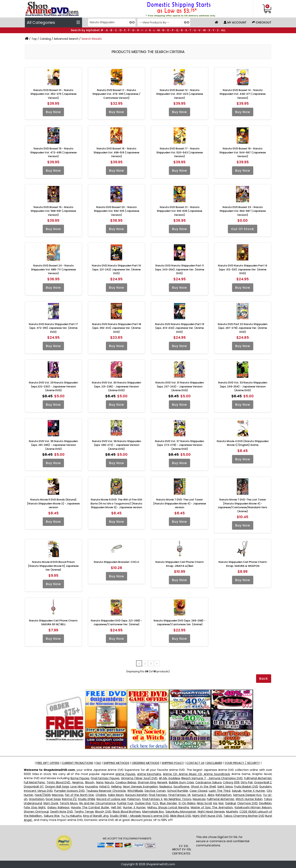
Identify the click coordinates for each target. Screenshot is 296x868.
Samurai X (199, 795)
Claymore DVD (247, 803)
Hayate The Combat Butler (90, 807)
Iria (215, 803)
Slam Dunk (51, 803)
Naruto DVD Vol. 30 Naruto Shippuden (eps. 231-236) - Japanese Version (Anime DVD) (116, 386)
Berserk (162, 782)
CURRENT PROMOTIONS (77, 763)
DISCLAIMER (214, 763)
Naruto (109, 782)
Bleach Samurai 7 (194, 778)
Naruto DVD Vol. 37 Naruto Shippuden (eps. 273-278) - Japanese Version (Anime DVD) (179, 445)
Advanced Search (66, 39)
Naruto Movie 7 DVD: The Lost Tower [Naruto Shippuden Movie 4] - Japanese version (180, 503)
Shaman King (147, 782)
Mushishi (232, 812)
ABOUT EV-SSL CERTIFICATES (182, 851)
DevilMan (265, 803)
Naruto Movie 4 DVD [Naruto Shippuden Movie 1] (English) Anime (243, 443)
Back (264, 679)
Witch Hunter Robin (249, 799)
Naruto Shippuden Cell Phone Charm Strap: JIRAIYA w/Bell (179, 564)
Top (34, 39)
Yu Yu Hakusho (71, 816)
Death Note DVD (62, 812)
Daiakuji (231, 803)
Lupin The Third (220, 791)
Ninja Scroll (204, 803)
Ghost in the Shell (203, 787)
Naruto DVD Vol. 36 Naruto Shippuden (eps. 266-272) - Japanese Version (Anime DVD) (117, 445)
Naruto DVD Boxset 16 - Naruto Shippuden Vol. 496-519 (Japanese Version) (116, 152)
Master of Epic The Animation (212, 807)
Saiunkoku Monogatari (181, 812)
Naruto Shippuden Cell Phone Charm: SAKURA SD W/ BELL (53, 623)
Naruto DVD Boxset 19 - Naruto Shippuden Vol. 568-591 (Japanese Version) (53, 211)
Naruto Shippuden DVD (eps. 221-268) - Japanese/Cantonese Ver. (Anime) (116, 623)
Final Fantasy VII (179, 795)
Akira (211, 795)
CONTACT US (195, 763)
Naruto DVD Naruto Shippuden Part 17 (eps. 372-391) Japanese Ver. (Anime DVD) (53, 328)
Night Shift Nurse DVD (207, 816)
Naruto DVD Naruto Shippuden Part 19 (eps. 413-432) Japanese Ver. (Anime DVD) (179, 328)
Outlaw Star (143, 803)
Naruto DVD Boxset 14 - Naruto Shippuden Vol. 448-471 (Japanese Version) (243, 94)
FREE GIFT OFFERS (48, 763)
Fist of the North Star (80, 795)
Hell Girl (116, 807)
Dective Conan (155, 791)
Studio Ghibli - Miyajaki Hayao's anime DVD (139, 816)
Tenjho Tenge (84, 812)
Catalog (45, 39)
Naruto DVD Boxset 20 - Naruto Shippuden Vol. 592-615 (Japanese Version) (117, 211)
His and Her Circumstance (97, 803)
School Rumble (178, 791)
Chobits (101, 795)
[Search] (111, 22)
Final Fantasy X (152, 799)
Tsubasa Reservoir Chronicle (106, 791)
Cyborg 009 (231, 782)
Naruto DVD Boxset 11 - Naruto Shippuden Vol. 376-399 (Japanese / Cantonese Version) (116, 94)
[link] (184, 836)
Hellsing (116, 787)
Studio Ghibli (86, 799)
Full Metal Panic (34, 782)
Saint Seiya (225, 787)
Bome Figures (80, 778)
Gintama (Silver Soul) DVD (139, 778)
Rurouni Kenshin (136, 795)
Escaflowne (181, 787)
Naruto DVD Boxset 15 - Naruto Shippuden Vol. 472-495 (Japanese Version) (53, 152)
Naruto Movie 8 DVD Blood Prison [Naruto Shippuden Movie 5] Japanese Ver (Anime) (53, 566)
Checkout (262, 22)
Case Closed (198, 791)
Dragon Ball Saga (57, 787)
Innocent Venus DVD (38, 791)
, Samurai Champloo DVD (225, 778)
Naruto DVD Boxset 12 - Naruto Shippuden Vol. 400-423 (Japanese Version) (180, 94)
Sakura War (52, 816)
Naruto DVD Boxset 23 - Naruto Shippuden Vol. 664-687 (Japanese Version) (243, 211)
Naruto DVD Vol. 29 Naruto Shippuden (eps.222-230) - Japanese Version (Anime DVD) (53, 386)
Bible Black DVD (181, 816)
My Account (235, 22)
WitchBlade (135, 791)
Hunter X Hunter (254, 791)
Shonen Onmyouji (36, 812)
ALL (223, 30)
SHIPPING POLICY (173, 763)
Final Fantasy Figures (105, 778)
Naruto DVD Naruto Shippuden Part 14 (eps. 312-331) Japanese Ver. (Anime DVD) (243, 269)
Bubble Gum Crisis (181, 782)
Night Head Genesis (211, 812)
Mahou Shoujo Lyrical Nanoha (168, 807)
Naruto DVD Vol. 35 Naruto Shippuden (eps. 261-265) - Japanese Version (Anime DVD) (53, 445)
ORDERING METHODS (146, 763)
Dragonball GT (34, 787)
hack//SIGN (43, 795)
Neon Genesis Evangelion (140, 787)
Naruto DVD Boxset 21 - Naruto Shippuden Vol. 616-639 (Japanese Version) (179, 211)
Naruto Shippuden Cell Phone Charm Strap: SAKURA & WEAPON (243, 564)
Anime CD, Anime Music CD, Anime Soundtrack (196, 774)
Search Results (92, 39)
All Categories (53, 22)
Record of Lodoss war (111, 799)
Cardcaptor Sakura (208, 782)
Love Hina (77, 787)
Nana (100, 782)
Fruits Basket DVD (246, 787)
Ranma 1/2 (69, 799)
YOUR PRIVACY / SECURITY (242, 763)
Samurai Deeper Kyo (247, 795)
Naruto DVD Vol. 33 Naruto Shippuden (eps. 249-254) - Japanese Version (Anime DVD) (243, 386)
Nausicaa (199, 799)
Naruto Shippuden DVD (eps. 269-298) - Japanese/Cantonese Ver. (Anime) (179, 623)
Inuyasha (91, 787)
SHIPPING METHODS (116, 763)
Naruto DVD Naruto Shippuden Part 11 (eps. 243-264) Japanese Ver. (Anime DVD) (180, 269)
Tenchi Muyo (69, 803)
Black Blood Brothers (127, 812)
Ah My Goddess (170, 778)
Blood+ (90, 782)
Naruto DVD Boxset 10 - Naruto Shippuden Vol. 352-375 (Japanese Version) (53, 94)
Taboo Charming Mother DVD (244, 816)
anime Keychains (149, 774)
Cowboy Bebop (126, 782)
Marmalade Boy (153, 812)
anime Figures (125, 774)
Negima (78, 782)
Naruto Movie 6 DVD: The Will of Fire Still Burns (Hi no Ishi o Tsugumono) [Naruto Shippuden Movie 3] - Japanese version (116, 503)
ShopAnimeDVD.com (161, 864)
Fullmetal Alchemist (258, 778)
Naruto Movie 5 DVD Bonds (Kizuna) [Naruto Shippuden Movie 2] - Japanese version (53, 503)
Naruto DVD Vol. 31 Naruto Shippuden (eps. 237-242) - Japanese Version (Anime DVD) (180, 386)
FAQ (98, 763)
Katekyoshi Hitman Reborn (253, 807)
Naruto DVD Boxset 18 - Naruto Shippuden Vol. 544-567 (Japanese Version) (243, 152)
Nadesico (166, 787)
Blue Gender (168, 803)
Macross (58, 795)
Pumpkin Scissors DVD (70, 791)
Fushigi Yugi (125, 803)
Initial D (104, 787)
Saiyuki (237, 791)
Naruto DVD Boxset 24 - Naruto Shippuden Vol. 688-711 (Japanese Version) (53, 269)
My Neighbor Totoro (178, 799)
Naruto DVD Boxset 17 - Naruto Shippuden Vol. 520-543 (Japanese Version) (180, 152)
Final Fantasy (158, 795)
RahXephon (223, 795)
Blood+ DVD (103, 812)
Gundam (265, 787)
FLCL (156, 803)
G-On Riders (187, 803)
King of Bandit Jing (96, 816)
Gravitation (37, 799)
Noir (221, 803)
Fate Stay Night (35, 807)
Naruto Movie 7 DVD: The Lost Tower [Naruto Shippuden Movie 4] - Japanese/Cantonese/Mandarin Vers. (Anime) (243, 505)
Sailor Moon (116, 795)
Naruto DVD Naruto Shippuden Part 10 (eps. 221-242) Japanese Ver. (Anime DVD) (116, 269)
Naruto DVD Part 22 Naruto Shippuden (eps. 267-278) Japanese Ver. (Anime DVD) (243, 328)
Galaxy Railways (58, 807)
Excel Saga (53, 799)
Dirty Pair (247, 782)
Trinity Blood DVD (59, 782)
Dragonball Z (263, 782)
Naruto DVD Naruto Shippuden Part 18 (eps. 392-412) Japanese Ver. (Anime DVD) (117, 328)
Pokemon (134, 799)
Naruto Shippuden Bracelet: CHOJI (116, 562)
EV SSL (184, 846)
